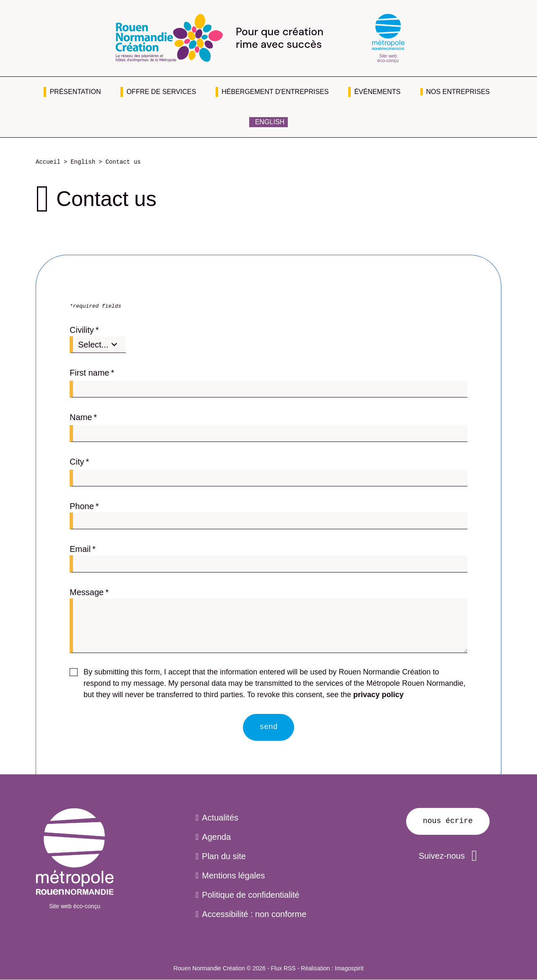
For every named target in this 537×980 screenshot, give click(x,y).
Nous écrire (448, 821)
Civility (82, 330)
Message (87, 592)
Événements (377, 92)
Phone (82, 506)
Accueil (48, 162)
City (77, 462)
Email (80, 549)
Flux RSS (283, 968)
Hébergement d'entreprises (275, 92)
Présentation (75, 92)
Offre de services (161, 92)
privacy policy (378, 695)
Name (81, 417)
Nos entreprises (458, 92)
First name (89, 373)
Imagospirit (349, 968)
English (270, 122)
